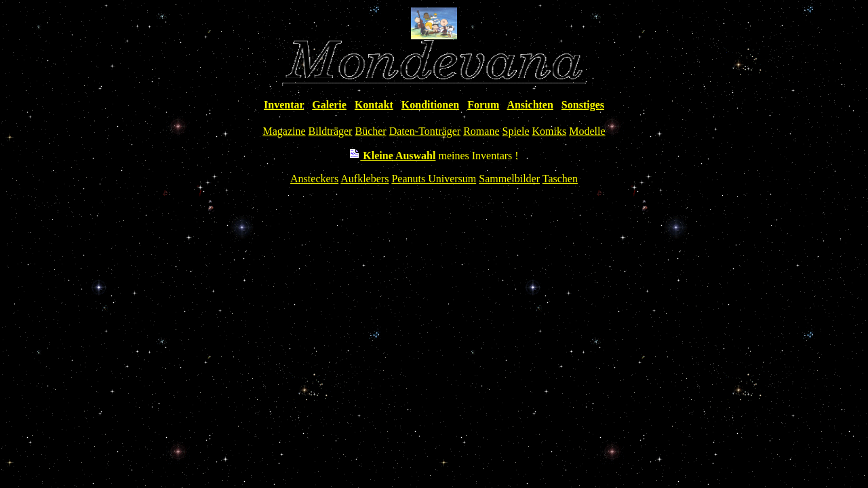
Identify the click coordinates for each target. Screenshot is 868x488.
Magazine (284, 131)
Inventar (284, 105)
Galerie (329, 105)
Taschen (560, 179)
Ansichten (530, 105)
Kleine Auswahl (392, 156)
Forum (483, 105)
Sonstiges (583, 105)
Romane (481, 131)
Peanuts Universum (434, 179)
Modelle (587, 131)
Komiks (549, 131)
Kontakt (374, 105)
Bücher (370, 131)
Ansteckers (314, 179)
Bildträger (331, 131)
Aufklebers (364, 179)
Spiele (515, 131)
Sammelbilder (509, 179)
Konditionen (430, 105)
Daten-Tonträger (425, 131)
